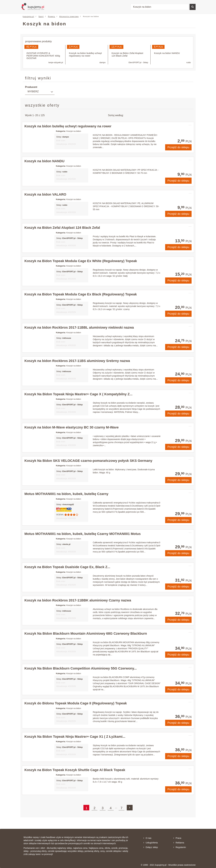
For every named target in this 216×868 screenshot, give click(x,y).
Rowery (51, 16)
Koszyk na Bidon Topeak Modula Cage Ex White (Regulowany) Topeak (81, 261)
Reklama (179, 843)
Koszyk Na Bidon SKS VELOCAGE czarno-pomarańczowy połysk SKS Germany (88, 461)
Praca (177, 838)
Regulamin (180, 847)
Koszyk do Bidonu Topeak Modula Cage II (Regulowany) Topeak (76, 703)
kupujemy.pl (28, 16)
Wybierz (33, 91)
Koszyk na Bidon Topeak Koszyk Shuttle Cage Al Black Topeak (75, 770)
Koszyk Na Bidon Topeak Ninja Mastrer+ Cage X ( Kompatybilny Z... (78, 394)
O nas (147, 838)
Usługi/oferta (151, 843)
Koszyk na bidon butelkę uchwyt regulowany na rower (68, 126)
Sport (41, 16)
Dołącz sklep (151, 847)
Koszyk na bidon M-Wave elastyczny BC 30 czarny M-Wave (72, 427)
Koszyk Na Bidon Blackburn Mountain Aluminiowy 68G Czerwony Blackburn (86, 633)
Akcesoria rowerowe (69, 16)
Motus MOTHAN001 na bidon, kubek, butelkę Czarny (66, 494)
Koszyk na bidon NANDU (44, 161)
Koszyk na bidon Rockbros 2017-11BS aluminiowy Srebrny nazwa (77, 361)
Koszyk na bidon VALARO (45, 194)
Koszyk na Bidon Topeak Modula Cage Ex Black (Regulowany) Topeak (81, 294)
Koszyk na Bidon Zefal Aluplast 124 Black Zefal (62, 228)
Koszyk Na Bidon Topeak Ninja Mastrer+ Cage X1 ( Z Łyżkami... (75, 737)
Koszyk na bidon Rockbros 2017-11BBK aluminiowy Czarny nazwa (78, 600)
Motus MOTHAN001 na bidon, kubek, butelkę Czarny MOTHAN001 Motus (83, 534)
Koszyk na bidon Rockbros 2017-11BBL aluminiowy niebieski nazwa (79, 327)
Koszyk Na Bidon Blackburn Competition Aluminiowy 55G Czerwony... (81, 668)
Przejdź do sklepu (178, 147)
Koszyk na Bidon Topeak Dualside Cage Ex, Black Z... (67, 567)
